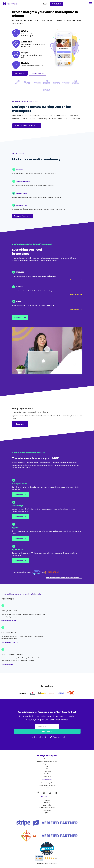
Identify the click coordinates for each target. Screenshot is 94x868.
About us (47, 800)
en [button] (47, 813)
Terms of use (47, 803)
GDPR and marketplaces (47, 808)
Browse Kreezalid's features (27, 126)
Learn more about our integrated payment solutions (64, 577)
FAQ (47, 767)
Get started (20, 424)
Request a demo (38, 73)
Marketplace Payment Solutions (47, 762)
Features (47, 759)
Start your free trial (23, 216)
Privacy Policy (47, 805)
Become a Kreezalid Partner (47, 785)
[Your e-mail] (47, 727)
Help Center (47, 764)
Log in (45, 4)
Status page (47, 772)
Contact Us (47, 810)
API (47, 769)
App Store (47, 774)
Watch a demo (76, 280)
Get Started (20, 318)
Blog (47, 788)
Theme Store (47, 776)
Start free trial (20, 73)
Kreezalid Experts (47, 783)
